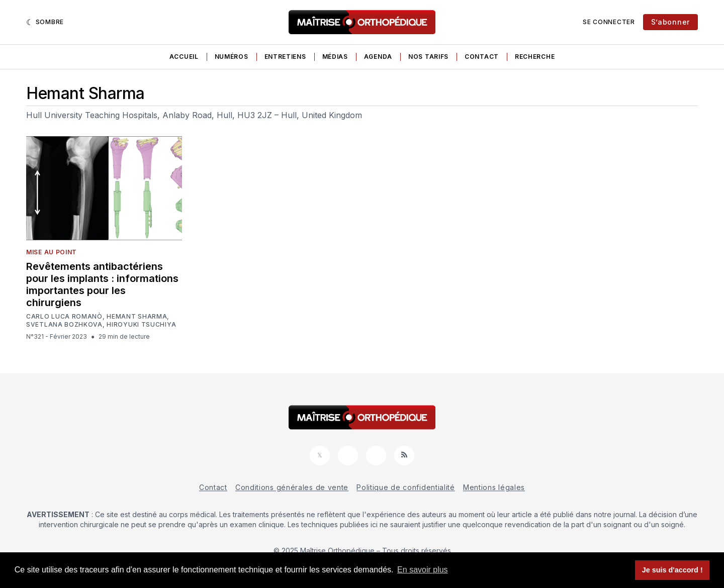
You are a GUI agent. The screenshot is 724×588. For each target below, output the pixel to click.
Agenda (378, 57)
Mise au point (52, 252)
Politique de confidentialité (406, 487)
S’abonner (670, 22)
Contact (482, 57)
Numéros (232, 57)
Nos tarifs (428, 57)
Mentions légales (494, 487)
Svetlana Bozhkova (64, 325)
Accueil (184, 57)
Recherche (535, 57)
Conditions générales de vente (292, 487)
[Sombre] (45, 22)
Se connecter (609, 22)
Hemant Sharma (137, 317)
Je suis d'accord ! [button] (672, 570)
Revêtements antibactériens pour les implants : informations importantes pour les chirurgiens (102, 284)
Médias (335, 57)
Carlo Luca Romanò (64, 317)
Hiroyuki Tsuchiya (141, 325)
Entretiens (285, 57)
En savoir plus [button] (423, 570)
